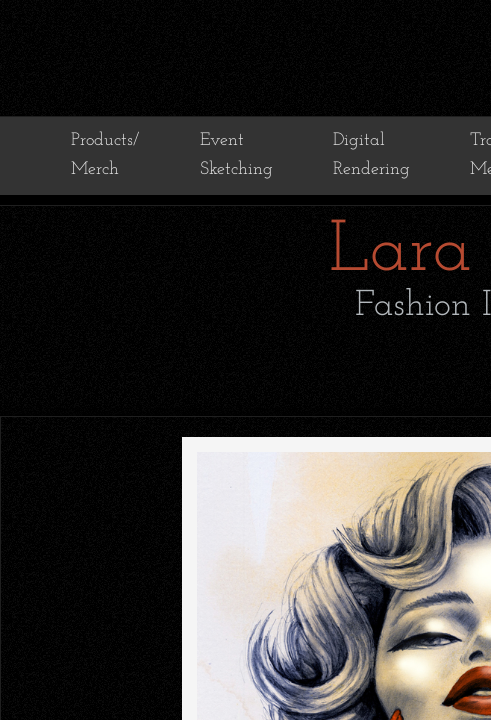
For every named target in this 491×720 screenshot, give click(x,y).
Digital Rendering (371, 155)
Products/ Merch (105, 155)
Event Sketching (236, 155)
